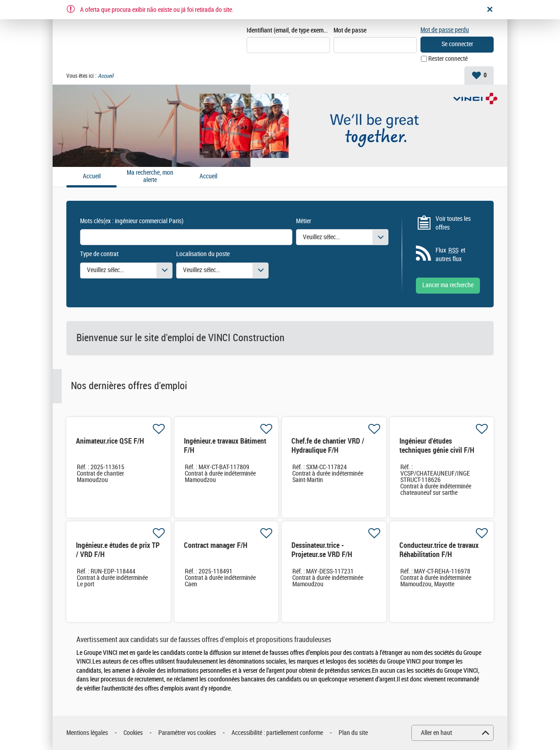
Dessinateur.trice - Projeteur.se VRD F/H (322, 550)
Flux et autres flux (450, 255)
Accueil (208, 177)
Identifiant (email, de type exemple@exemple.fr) (288, 30)
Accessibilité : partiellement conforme (277, 733)
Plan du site (353, 733)
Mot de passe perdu (445, 30)
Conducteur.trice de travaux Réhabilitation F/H (439, 550)
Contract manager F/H (216, 545)
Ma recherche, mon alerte (150, 177)
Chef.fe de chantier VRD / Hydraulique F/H (328, 446)
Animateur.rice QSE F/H (110, 441)
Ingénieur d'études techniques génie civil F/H (437, 446)
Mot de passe (350, 30)
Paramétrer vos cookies (187, 733)
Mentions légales (87, 733)
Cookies (133, 733)
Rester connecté (448, 59)
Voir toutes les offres (453, 223)
